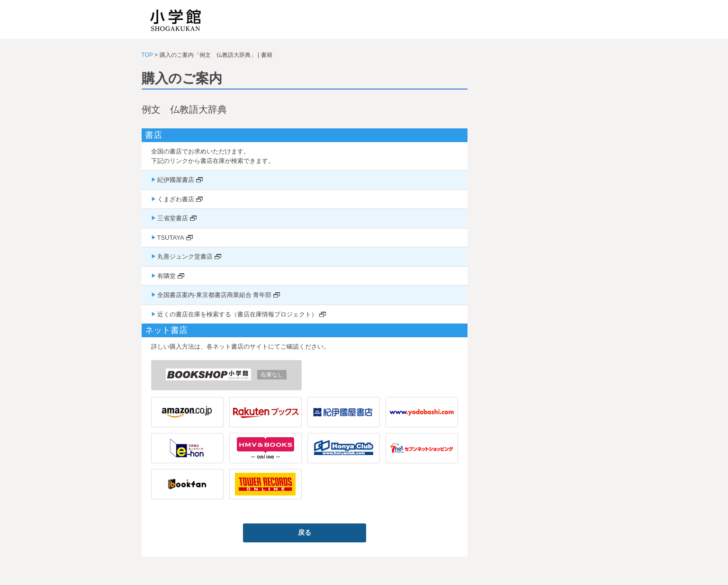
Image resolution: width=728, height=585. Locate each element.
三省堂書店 (173, 218)
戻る (305, 532)
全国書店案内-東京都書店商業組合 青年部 (215, 295)
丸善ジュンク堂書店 (185, 256)
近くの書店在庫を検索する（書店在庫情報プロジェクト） (237, 314)
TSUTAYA (171, 238)
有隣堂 (166, 276)
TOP (147, 55)
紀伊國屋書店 (176, 180)
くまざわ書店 (176, 199)
